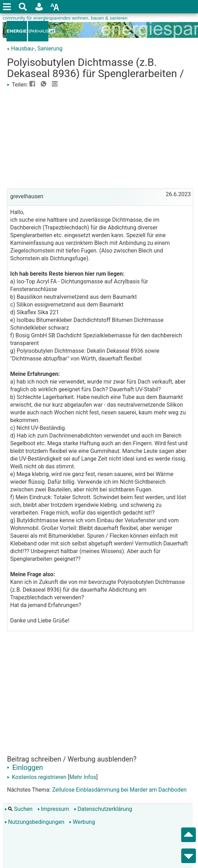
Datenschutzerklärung (103, 809)
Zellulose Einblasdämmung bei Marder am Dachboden (120, 790)
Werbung (82, 822)
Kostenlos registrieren (37, 777)
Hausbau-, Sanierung (37, 49)
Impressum (53, 809)
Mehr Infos (83, 777)
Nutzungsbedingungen (34, 822)
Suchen (19, 809)
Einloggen (25, 767)
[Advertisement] (100, 138)
